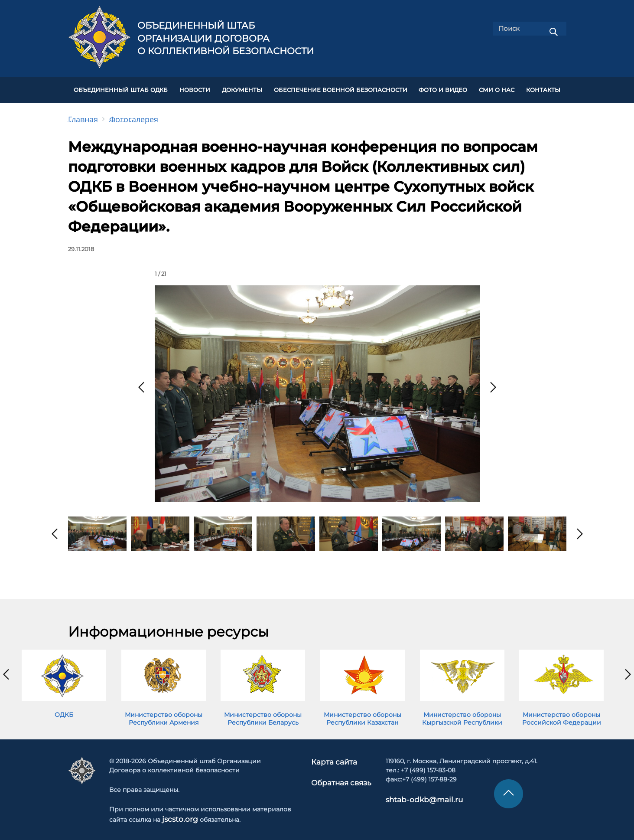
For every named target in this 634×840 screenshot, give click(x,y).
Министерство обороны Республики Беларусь (263, 714)
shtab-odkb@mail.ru (413, 794)
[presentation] (141, 382)
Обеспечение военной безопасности (341, 87)
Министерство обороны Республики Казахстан (363, 714)
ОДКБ (64, 710)
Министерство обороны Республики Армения (164, 714)
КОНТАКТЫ (543, 87)
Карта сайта (335, 756)
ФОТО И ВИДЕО (443, 87)
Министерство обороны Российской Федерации (562, 714)
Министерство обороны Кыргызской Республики (462, 714)
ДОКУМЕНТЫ (242, 87)
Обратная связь (340, 776)
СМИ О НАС (497, 87)
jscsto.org (177, 814)
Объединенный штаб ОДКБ (121, 87)
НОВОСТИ (195, 87)
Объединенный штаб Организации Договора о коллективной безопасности (226, 38)
